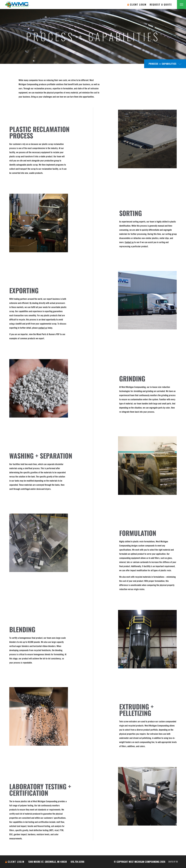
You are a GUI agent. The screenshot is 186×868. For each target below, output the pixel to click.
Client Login (138, 5)
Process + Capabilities (163, 64)
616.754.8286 (78, 862)
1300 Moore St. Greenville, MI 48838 (47, 862)
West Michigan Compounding (18, 5)
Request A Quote (161, 5)
